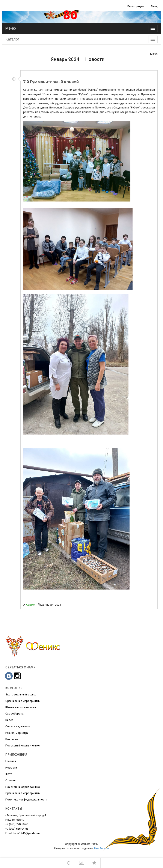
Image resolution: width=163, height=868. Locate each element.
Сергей (31, 605)
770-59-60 (17, 824)
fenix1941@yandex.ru (26, 833)
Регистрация (136, 6)
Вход (154, 6)
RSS (154, 54)
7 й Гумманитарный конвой (51, 82)
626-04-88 (17, 829)
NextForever (102, 848)
